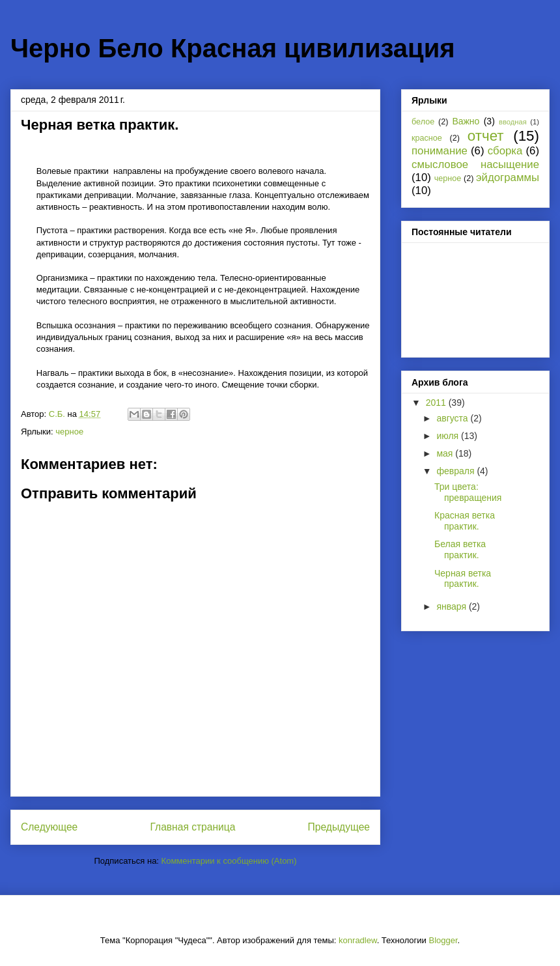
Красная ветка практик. (465, 521)
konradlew (358, 940)
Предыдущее (339, 827)
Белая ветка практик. (460, 549)
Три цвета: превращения (468, 492)
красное (427, 138)
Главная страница (192, 827)
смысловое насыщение (475, 164)
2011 (437, 403)
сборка (505, 151)
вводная (513, 122)
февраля (456, 471)
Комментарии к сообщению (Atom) (229, 861)
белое (423, 122)
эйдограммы (508, 178)
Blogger (443, 940)
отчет (486, 136)
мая (446, 453)
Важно (466, 121)
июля (449, 436)
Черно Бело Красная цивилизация (233, 48)
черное (69, 432)
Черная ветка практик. (463, 579)
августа (453, 418)
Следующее (49, 827)
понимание (440, 151)
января (452, 606)
